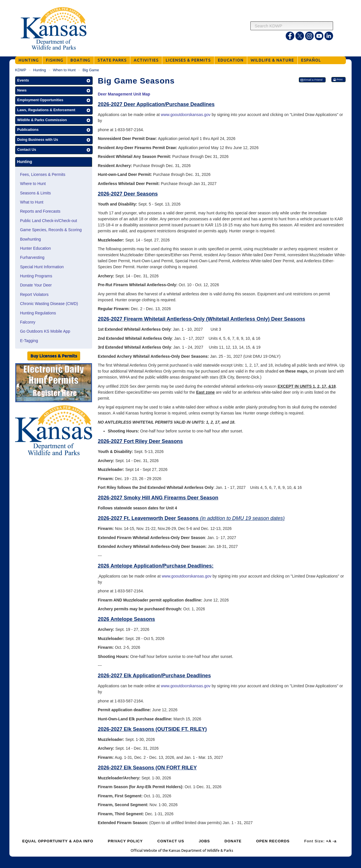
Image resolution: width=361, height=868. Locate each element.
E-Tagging (29, 341)
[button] (54, 81)
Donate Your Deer (36, 285)
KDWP (21, 70)
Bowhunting (30, 239)
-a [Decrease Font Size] (335, 841)
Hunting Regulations (38, 313)
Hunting (39, 70)
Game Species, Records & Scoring (51, 230)
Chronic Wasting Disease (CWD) (49, 304)
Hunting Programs (36, 276)
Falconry (28, 322)
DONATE (233, 841)
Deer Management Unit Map (124, 94)
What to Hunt (32, 202)
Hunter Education (35, 248)
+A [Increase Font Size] (329, 841)
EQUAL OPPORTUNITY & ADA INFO (58, 841)
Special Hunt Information (42, 267)
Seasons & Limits (35, 193)
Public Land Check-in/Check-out (48, 221)
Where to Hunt (33, 184)
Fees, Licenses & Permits (43, 174)
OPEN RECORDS (273, 841)
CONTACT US (171, 841)
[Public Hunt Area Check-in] (54, 384)
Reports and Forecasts (40, 211)
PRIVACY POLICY (125, 841)
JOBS (204, 841)
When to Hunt (64, 70)
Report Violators (34, 294)
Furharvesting (32, 257)
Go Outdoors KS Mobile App (45, 331)
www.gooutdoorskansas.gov (186, 115)
